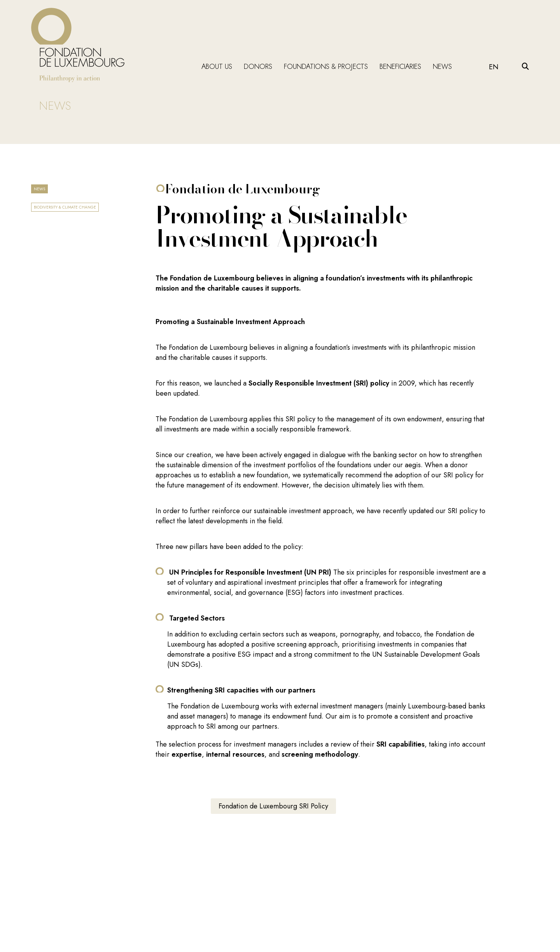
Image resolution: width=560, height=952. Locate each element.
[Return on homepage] (78, 45)
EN (494, 67)
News (442, 67)
